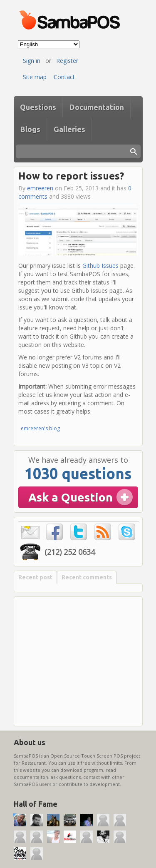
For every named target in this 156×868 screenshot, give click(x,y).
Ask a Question (71, 497)
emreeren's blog (40, 428)
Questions (38, 107)
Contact (64, 77)
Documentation (97, 107)
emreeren (40, 188)
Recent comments (87, 577)
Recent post (35, 577)
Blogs (30, 129)
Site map (35, 77)
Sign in (32, 61)
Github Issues (100, 266)
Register (67, 61)
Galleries (69, 129)
